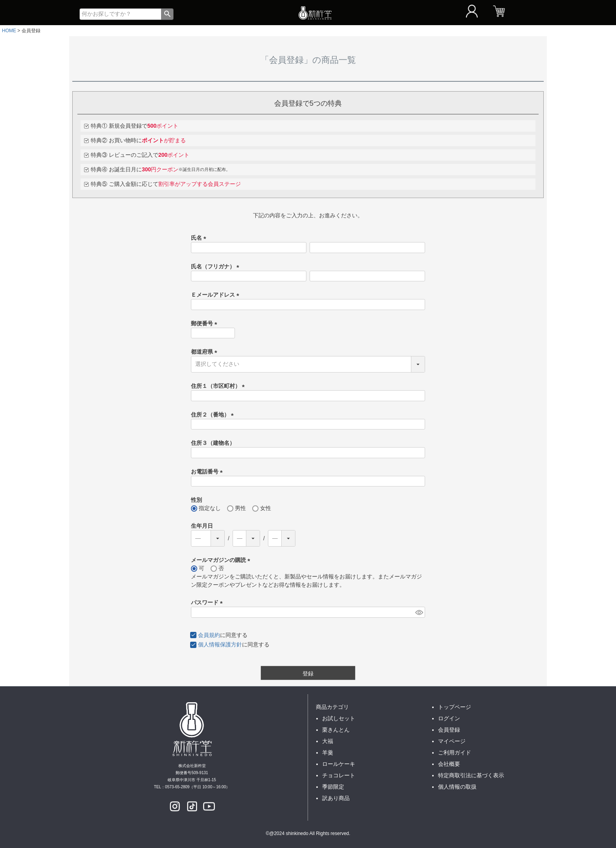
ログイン (449, 718)
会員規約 (209, 635)
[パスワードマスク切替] (419, 612)
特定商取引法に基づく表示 (471, 775)
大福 (328, 741)
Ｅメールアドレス (216, 295)
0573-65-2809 (177, 787)
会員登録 (449, 730)
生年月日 (202, 526)
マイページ (452, 741)
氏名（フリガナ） (216, 266)
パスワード (208, 602)
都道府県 (205, 352)
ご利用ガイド (455, 753)
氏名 (200, 238)
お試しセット (339, 718)
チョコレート (339, 775)
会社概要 (449, 764)
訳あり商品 (336, 798)
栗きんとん (336, 730)
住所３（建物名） (213, 443)
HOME (9, 31)
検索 (167, 14)
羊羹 (328, 753)
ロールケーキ (339, 764)
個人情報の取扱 (457, 787)
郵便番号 (205, 323)
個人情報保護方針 (220, 644)
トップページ (455, 707)
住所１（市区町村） (219, 386)
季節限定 (333, 787)
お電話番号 (208, 472)
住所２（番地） (214, 415)
